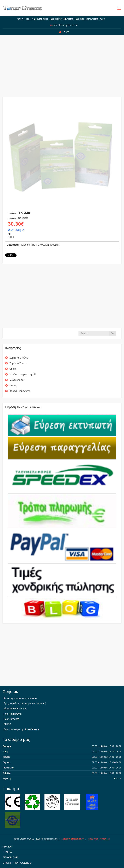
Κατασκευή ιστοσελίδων (73, 839)
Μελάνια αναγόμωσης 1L (23, 374)
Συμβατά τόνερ (41, 19)
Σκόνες (13, 385)
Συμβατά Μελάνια (19, 358)
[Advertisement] (62, 68)
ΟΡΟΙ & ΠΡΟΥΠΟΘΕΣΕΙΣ (17, 863)
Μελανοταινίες (17, 380)
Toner (29, 19)
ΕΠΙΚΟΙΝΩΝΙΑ (11, 857)
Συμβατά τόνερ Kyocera (62, 19)
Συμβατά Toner (18, 363)
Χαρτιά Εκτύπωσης (20, 391)
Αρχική (20, 19)
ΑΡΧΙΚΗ (7, 847)
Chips (13, 369)
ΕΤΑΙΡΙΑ (7, 852)
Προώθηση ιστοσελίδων (99, 839)
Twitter (66, 32)
